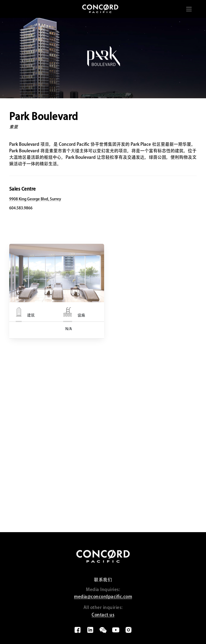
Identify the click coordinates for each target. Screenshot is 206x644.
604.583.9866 (21, 208)
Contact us (103, 615)
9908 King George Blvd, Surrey (35, 199)
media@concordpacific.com (103, 596)
